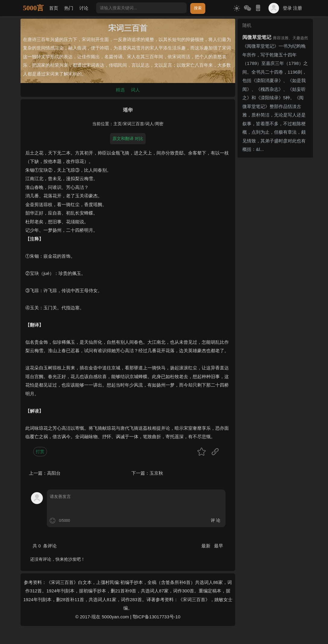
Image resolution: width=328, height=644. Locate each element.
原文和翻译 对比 (128, 139)
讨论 (84, 8)
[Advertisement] (275, 250)
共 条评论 (45, 546)
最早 (219, 546)
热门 (69, 8)
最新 (207, 546)
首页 (54, 8)
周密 (159, 124)
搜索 (198, 8)
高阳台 (54, 473)
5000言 (33, 8)
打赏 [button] (40, 451)
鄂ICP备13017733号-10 (156, 617)
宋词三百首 (134, 124)
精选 (120, 90)
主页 (118, 124)
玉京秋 (156, 473)
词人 (135, 90)
